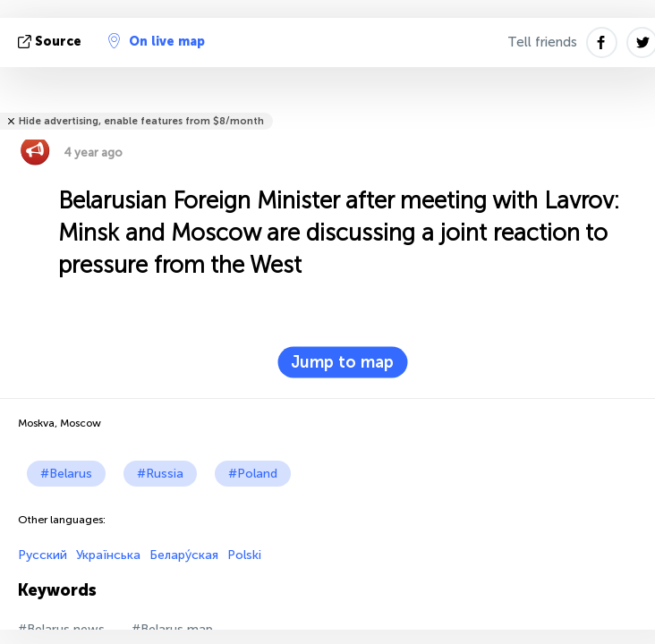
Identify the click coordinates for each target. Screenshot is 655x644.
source (51, 42)
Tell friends (542, 42)
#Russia (160, 474)
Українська (108, 555)
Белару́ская (184, 555)
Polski (244, 555)
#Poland (253, 474)
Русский (43, 555)
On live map (157, 41)
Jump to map (342, 362)
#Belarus (66, 474)
